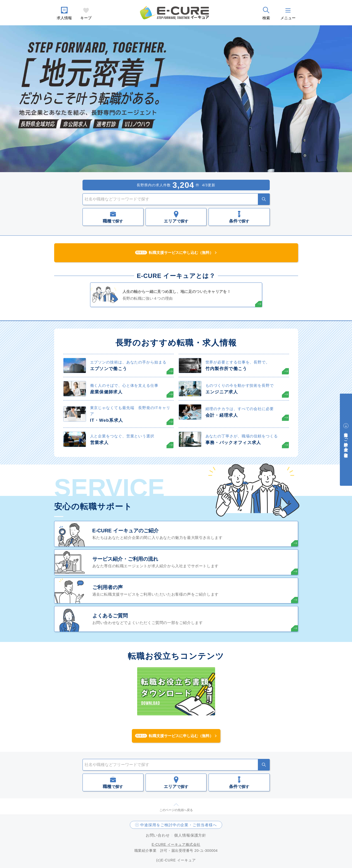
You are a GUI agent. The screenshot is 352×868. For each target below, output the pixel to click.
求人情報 (64, 18)
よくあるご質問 (110, 616)
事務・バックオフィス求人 (233, 443)
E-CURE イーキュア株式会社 (176, 844)
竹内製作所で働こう (226, 369)
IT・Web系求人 (107, 420)
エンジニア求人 (222, 392)
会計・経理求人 (222, 415)
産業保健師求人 (106, 392)
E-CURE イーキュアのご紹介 (126, 531)
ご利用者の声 (108, 587)
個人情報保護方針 (190, 835)
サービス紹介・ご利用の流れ (125, 559)
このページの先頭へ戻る (176, 810)
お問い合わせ (158, 835)
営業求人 (99, 443)
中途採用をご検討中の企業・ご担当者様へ (178, 825)
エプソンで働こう (109, 369)
